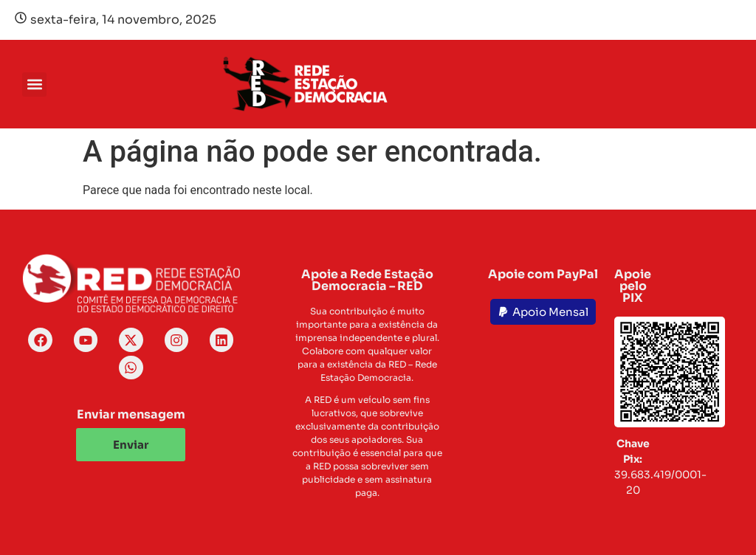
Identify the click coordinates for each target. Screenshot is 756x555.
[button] (34, 85)
